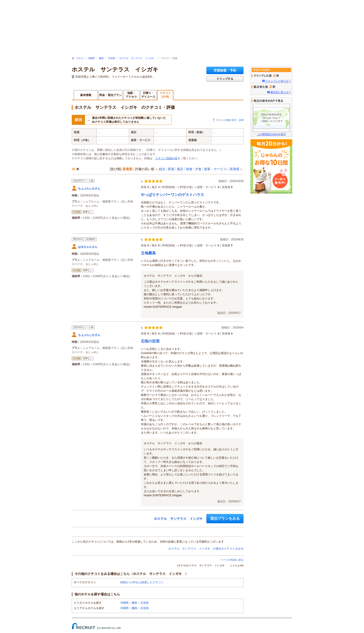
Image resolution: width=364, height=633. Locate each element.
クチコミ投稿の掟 (166, 158)
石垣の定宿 (150, 341)
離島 (101, 58)
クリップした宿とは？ (278, 81)
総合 (162, 169)
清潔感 (234, 169)
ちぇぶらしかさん (89, 189)
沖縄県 (91, 58)
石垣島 (112, 58)
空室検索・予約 (225, 70)
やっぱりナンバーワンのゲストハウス (172, 195)
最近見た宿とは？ (281, 92)
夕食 (198, 169)
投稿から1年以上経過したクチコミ (142, 582)
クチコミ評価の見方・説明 (230, 120)
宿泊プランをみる (225, 519)
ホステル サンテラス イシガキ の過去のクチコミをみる (206, 549)
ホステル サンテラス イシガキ (138, 58)
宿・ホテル (78, 58)
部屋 (171, 169)
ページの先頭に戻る (232, 560)
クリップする (225, 79)
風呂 (180, 169)
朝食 (189, 169)
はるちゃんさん (88, 247)
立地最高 (148, 253)
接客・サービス (215, 169)
